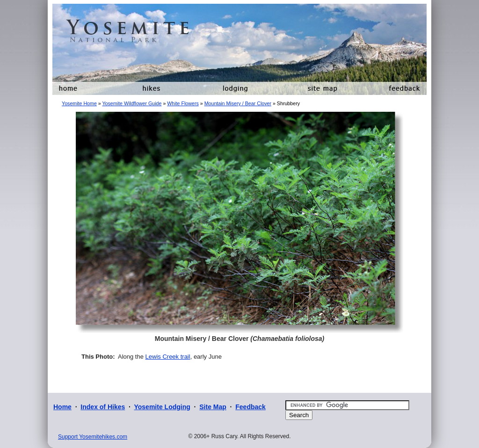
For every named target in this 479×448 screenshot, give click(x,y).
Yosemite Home (79, 103)
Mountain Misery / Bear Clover (238, 103)
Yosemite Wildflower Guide (132, 103)
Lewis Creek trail (168, 357)
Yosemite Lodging (162, 407)
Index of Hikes (103, 407)
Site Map (213, 407)
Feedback (250, 407)
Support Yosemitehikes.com (93, 437)
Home (62, 407)
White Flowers (183, 103)
